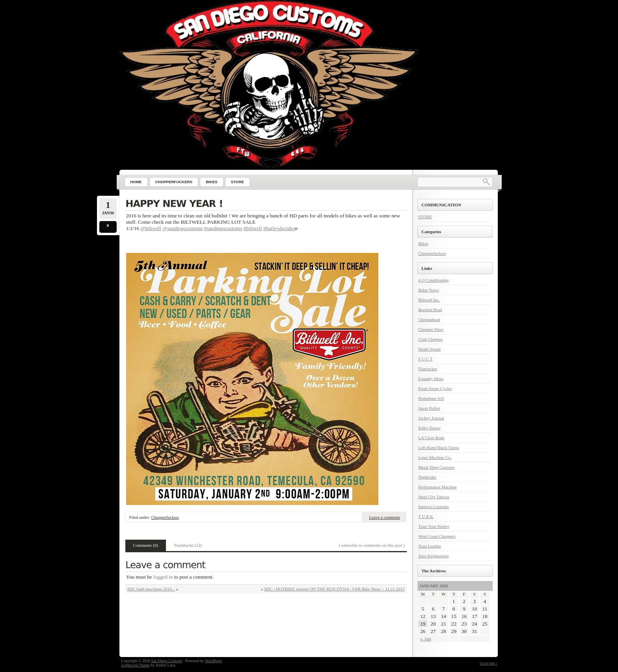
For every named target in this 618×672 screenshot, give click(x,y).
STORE (425, 217)
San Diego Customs (167, 661)
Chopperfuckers (165, 517)
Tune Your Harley (434, 526)
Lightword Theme (136, 665)
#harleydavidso (279, 228)
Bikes (423, 243)
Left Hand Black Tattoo (439, 447)
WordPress (213, 661)
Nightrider (427, 477)
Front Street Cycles (435, 388)
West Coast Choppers (437, 536)
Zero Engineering (433, 556)
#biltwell (253, 228)
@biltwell (151, 228)
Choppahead (429, 319)
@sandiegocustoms (182, 228)
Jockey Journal (431, 418)
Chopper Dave (431, 329)
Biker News (428, 290)
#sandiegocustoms (223, 228)
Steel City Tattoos (434, 497)
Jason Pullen (429, 408)
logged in (163, 577)
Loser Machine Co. (435, 457)
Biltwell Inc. (429, 300)
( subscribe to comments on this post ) (371, 545)
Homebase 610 (431, 398)
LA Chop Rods (431, 438)
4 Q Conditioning (433, 280)
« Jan (425, 639)
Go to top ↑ (489, 663)
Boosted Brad (430, 310)
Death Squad (429, 349)
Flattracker (428, 369)
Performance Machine (437, 487)
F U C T (425, 359)
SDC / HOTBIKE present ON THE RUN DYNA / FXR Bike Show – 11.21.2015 (334, 589)
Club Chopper (430, 339)
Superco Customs (433, 507)
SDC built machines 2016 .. (151, 589)
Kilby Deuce (429, 428)
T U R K (426, 516)
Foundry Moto (431, 379)
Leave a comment (384, 517)
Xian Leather (430, 546)
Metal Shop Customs (436, 467)
